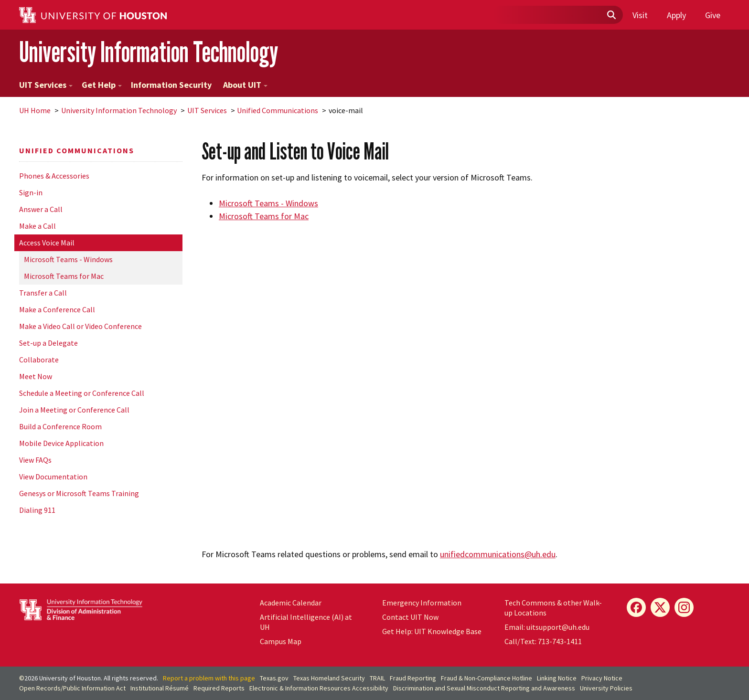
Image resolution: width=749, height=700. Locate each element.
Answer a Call (41, 209)
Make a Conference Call (57, 309)
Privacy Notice (602, 678)
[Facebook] (636, 607)
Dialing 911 (37, 510)
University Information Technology (149, 52)
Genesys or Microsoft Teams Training (79, 493)
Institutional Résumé (160, 688)
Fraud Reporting (413, 678)
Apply (676, 15)
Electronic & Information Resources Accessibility (319, 688)
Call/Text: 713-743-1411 (543, 641)
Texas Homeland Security (329, 678)
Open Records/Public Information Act (72, 688)
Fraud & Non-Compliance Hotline (487, 678)
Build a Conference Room (60, 426)
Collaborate (39, 360)
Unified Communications (278, 110)
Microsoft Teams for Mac (64, 276)
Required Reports (219, 688)
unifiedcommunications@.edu (498, 554)
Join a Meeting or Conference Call (74, 410)
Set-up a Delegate (48, 343)
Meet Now (36, 376)
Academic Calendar (291, 603)
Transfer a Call (43, 293)
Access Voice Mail (47, 243)
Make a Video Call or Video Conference (80, 326)
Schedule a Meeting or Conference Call (82, 393)
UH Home (35, 110)
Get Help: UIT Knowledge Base (432, 631)
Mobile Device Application (61, 443)
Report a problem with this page (209, 678)
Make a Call (37, 226)
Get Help (102, 85)
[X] (660, 607)
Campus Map (281, 641)
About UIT (245, 85)
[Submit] (611, 15)
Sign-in (31, 192)
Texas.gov (274, 678)
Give (713, 15)
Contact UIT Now (410, 617)
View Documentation (53, 477)
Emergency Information (422, 603)
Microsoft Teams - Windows (68, 259)
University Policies (606, 688)
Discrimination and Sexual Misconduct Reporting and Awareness (484, 688)
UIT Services (46, 85)
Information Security (171, 85)
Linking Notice (557, 678)
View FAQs (35, 460)
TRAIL (377, 678)
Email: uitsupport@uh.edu (547, 627)
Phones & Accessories (54, 176)
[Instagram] (684, 607)
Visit (640, 15)
